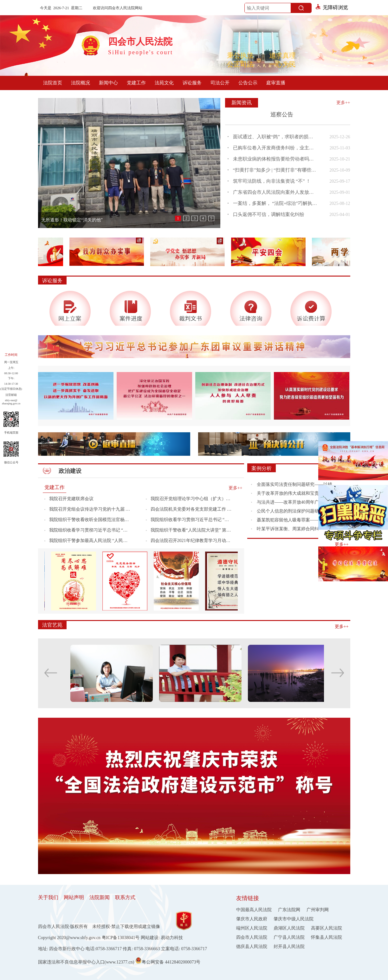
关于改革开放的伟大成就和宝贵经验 (292, 493)
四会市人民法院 (252, 937)
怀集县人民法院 (327, 937)
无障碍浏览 (332, 7)
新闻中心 (108, 83)
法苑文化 (164, 83)
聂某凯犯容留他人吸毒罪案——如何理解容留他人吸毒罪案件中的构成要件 (298, 520)
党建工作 (136, 83)
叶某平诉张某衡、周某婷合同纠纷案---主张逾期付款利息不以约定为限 (298, 529)
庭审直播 (276, 83)
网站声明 (74, 897)
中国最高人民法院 (254, 910)
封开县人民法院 (289, 947)
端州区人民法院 (252, 928)
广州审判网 (318, 910)
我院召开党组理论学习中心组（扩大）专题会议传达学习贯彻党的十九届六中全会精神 (191, 499)
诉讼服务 (192, 83)
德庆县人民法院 (252, 947)
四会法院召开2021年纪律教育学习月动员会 (191, 541)
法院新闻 (100, 897)
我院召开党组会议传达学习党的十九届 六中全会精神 (90, 509)
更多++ (343, 103)
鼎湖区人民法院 (289, 928)
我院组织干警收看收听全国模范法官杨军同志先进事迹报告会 (90, 520)
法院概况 (81, 83)
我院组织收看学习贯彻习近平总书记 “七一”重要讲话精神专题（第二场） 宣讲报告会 (90, 530)
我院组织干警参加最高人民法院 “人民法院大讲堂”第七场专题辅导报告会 (90, 541)
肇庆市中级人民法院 (294, 919)
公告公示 (248, 83)
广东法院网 (289, 910)
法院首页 (53, 83)
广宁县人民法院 (289, 937)
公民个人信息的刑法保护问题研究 (290, 511)
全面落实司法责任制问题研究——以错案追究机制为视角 (298, 484)
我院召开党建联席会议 (71, 499)
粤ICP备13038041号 (121, 938)
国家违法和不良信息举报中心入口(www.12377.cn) (86, 962)
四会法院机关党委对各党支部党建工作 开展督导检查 (191, 509)
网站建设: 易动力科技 (162, 938)
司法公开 (220, 83)
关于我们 (48, 897)
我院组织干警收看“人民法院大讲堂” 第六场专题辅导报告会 (191, 530)
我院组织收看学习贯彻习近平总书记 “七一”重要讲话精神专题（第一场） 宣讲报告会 (191, 520)
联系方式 (125, 897)
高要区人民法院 (327, 928)
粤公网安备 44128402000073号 (168, 960)
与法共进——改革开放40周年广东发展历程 (298, 502)
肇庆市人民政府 (252, 919)
